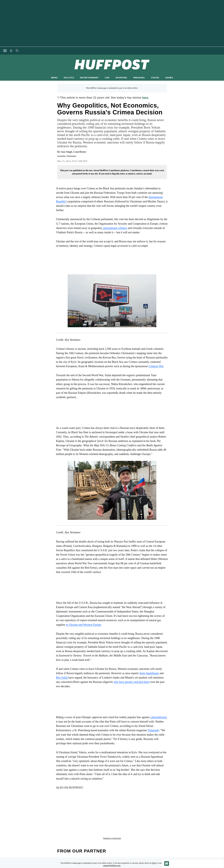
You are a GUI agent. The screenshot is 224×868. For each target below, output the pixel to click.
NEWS (54, 78)
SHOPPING (121, 78)
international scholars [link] (115, 228)
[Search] (17, 51)
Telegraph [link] (153, 730)
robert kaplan (135, 807)
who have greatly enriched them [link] (132, 682)
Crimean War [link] (156, 366)
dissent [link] (163, 717)
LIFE (107, 78)
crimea (62, 807)
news (98, 807)
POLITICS (69, 78)
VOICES (155, 78)
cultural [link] (155, 717)
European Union (81, 807)
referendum (114, 807)
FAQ (154, 838)
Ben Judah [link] (62, 678)
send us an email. (144, 174)
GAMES (169, 78)
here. (146, 98)
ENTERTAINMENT (89, 78)
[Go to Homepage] (167, 863)
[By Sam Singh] (73, 152)
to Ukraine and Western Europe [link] (84, 625)
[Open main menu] (5, 51)
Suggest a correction (112, 814)
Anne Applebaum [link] (149, 673)
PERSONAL (139, 78)
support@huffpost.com (112, 841)
